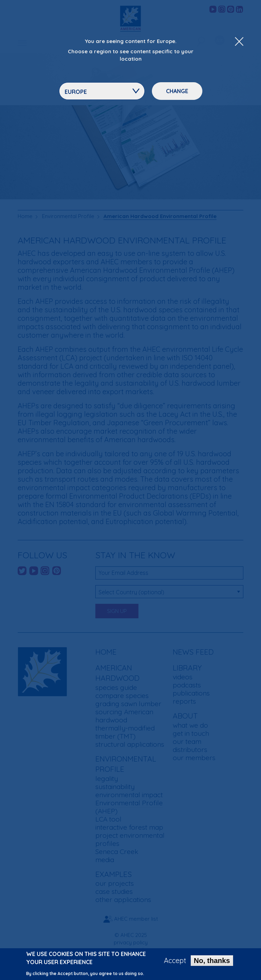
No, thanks (212, 961)
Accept (175, 961)
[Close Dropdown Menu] (239, 42)
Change (177, 91)
